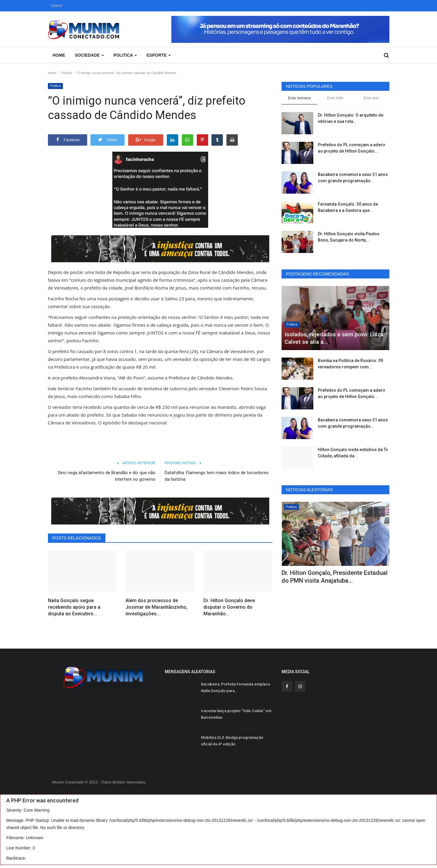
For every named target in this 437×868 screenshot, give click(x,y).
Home (59, 55)
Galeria (57, 6)
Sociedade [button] (89, 55)
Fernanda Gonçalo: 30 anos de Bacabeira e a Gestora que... (348, 207)
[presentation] (367, 512)
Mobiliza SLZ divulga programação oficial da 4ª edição (232, 741)
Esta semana (300, 98)
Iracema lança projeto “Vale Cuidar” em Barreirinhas (236, 714)
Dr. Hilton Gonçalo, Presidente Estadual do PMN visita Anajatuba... (335, 577)
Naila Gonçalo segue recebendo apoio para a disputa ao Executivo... (74, 607)
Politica (67, 73)
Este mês (335, 98)
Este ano (371, 98)
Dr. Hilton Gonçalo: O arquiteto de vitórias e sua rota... (351, 118)
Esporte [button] (159, 55)
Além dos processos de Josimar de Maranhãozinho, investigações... (156, 607)
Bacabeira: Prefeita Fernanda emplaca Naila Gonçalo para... (235, 687)
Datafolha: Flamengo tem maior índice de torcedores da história (217, 476)
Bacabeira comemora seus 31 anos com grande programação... (353, 178)
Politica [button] (125, 55)
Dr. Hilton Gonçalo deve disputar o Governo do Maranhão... (229, 607)
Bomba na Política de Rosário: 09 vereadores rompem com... (350, 364)
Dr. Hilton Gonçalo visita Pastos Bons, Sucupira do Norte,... (349, 237)
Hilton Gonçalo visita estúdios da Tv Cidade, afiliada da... (353, 453)
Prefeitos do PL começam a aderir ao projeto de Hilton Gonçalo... (352, 148)
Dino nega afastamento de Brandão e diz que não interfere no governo (107, 476)
